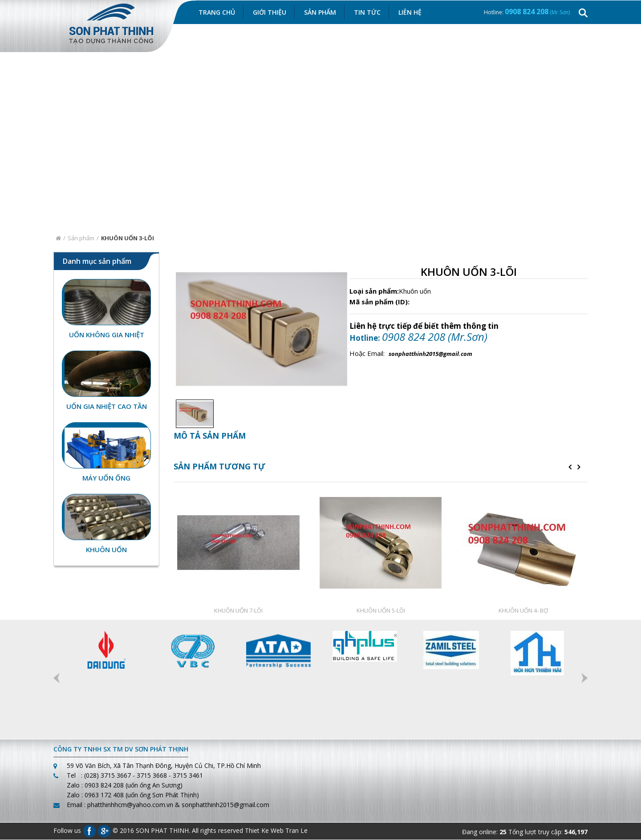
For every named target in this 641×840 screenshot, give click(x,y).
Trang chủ (217, 12)
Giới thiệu (270, 12)
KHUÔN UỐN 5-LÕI (381, 611)
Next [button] (584, 678)
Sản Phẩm (320, 12)
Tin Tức (367, 12)
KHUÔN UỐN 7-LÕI (238, 611)
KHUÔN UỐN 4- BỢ (523, 611)
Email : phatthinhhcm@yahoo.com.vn (120, 805)
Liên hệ (410, 12)
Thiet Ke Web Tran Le (276, 830)
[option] (193, 414)
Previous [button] (57, 678)
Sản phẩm (81, 238)
